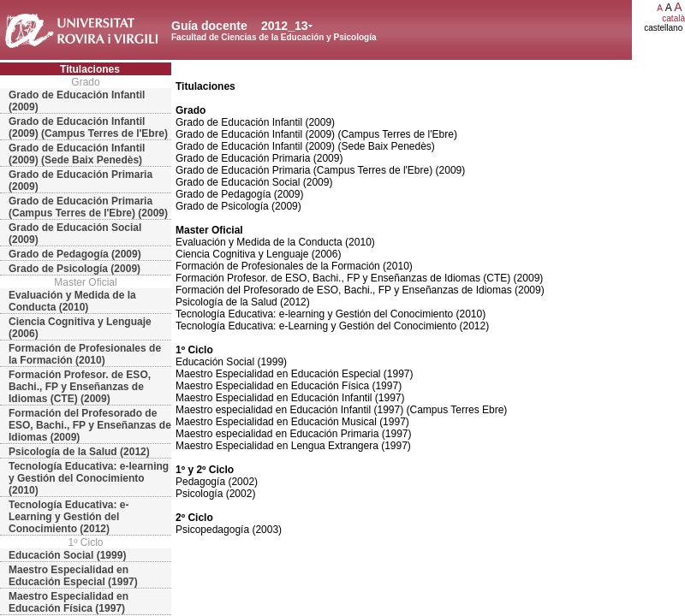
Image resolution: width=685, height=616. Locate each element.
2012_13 (285, 26)
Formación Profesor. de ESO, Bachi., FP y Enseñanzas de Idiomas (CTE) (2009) (80, 387)
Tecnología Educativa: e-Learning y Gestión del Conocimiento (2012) (68, 517)
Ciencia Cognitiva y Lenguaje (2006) (80, 328)
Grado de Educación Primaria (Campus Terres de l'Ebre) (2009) (88, 207)
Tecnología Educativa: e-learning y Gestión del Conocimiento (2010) (89, 478)
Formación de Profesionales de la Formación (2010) (85, 354)
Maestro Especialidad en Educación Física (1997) (68, 602)
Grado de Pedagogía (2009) (75, 254)
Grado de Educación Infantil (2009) (77, 101)
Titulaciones (90, 69)
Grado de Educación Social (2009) (75, 234)
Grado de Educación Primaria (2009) (80, 181)
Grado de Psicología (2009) (74, 269)
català (673, 18)
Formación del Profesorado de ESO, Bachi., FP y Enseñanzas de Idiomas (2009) (90, 425)
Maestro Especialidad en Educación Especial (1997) (73, 576)
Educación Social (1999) (67, 555)
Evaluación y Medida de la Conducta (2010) (72, 301)
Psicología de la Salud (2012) (79, 452)
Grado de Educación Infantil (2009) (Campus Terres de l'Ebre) (88, 127)
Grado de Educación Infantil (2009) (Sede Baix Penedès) (77, 154)
